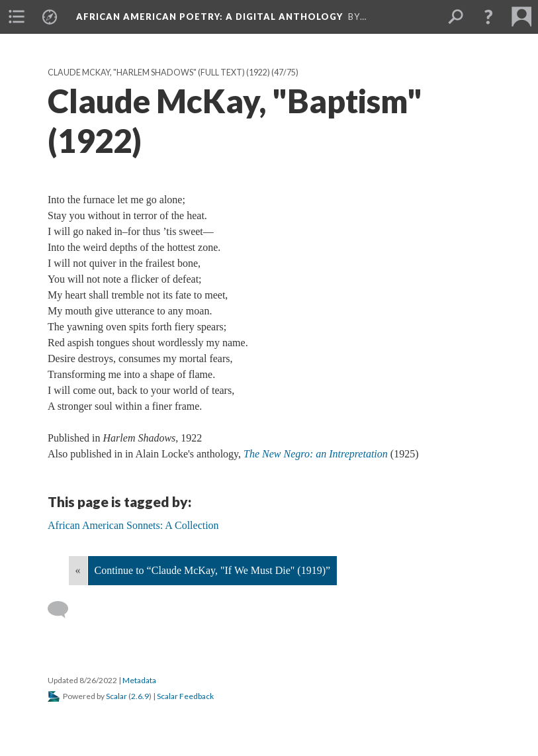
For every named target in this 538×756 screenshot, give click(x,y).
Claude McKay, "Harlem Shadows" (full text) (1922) (159, 72)
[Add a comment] (64, 610)
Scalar (116, 696)
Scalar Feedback (185, 696)
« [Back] (78, 570)
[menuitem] (17, 17)
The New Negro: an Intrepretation (316, 454)
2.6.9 (140, 696)
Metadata (139, 680)
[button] (488, 17)
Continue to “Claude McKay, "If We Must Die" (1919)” (213, 570)
